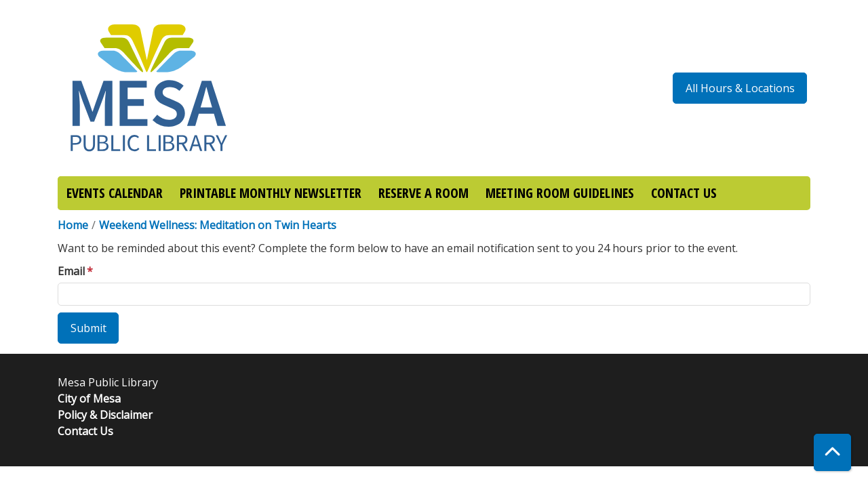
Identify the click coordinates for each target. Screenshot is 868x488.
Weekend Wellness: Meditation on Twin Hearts (218, 225)
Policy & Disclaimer (105, 415)
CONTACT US (684, 193)
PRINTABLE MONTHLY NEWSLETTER (271, 193)
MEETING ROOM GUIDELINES (560, 193)
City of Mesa (89, 399)
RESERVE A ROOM (423, 193)
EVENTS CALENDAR (115, 193)
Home (73, 225)
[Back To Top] (832, 452)
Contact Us (85, 431)
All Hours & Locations (740, 88)
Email (71, 271)
